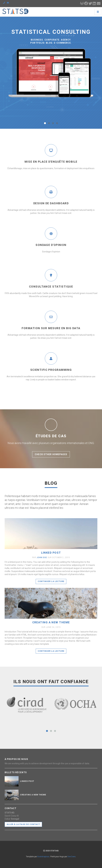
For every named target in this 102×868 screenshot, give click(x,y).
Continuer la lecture (51, 581)
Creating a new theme (51, 622)
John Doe (42, 557)
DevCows (72, 857)
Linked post (51, 553)
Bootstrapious (43, 857)
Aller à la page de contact (23, 824)
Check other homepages (51, 454)
